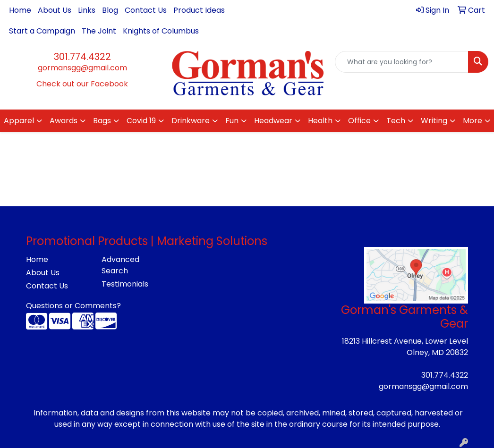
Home (20, 10)
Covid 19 (141, 121)
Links (87, 10)
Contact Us (146, 10)
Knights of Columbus (161, 31)
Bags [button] (102, 121)
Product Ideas (199, 10)
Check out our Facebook (82, 84)
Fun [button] (232, 121)
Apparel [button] (19, 121)
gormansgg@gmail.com (82, 68)
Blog (110, 10)
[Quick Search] (402, 62)
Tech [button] (396, 121)
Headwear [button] (273, 121)
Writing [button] (434, 121)
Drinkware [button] (191, 121)
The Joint (99, 31)
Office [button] (359, 121)
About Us (55, 10)
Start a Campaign (42, 31)
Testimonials (125, 284)
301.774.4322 (82, 57)
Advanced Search (120, 265)
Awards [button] (64, 121)
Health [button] (320, 121)
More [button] (473, 121)
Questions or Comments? (73, 306)
